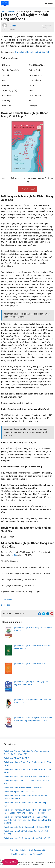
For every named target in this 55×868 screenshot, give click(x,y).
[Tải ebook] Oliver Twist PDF (16, 758)
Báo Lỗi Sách (10, 862)
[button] (28, 189)
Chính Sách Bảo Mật (37, 850)
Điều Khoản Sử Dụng (19, 854)
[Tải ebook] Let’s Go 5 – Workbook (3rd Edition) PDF (27, 838)
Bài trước (8, 600)
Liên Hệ (23, 850)
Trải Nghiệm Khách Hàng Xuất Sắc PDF (32, 52)
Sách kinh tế (11, 12)
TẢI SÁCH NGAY (28, 189)
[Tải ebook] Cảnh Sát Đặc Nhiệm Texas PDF (23, 788)
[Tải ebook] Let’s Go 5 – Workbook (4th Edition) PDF (27, 827)
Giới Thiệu (14, 850)
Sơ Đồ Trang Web (37, 854)
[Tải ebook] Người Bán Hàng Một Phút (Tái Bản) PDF (27, 776)
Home (3, 12)
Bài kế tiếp (6, 605)
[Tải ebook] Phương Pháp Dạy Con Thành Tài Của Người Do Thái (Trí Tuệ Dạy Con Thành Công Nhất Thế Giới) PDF (27, 820)
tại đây (14, 555)
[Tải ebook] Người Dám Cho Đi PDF (30, 664)
